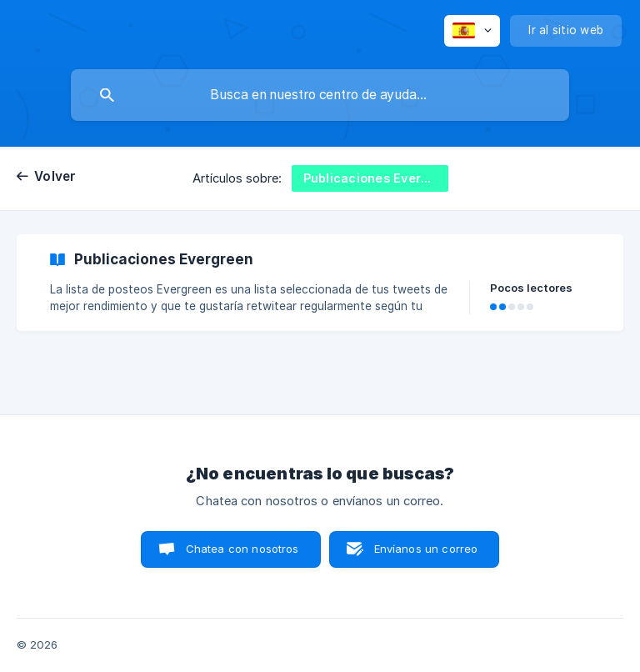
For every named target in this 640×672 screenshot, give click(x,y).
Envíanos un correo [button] (426, 549)
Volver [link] (55, 176)
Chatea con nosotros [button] (242, 549)
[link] (320, 283)
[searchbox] (320, 95)
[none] (472, 31)
